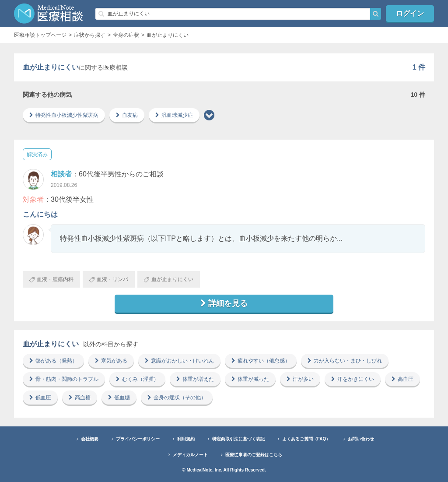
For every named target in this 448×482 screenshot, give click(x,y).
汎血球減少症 (174, 115)
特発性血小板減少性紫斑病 (64, 115)
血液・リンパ (109, 279)
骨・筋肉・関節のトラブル (64, 379)
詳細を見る (224, 303)
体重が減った (250, 379)
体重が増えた (195, 379)
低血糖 (119, 398)
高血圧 (402, 379)
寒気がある (111, 361)
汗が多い (300, 379)
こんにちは (40, 214)
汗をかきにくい (353, 379)
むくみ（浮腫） (137, 379)
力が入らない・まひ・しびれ (345, 361)
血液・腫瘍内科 (51, 279)
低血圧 (40, 398)
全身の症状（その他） (177, 398)
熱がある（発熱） (53, 361)
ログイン (410, 13)
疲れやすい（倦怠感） (261, 361)
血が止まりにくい (169, 279)
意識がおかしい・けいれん (179, 361)
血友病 (127, 115)
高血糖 (80, 398)
